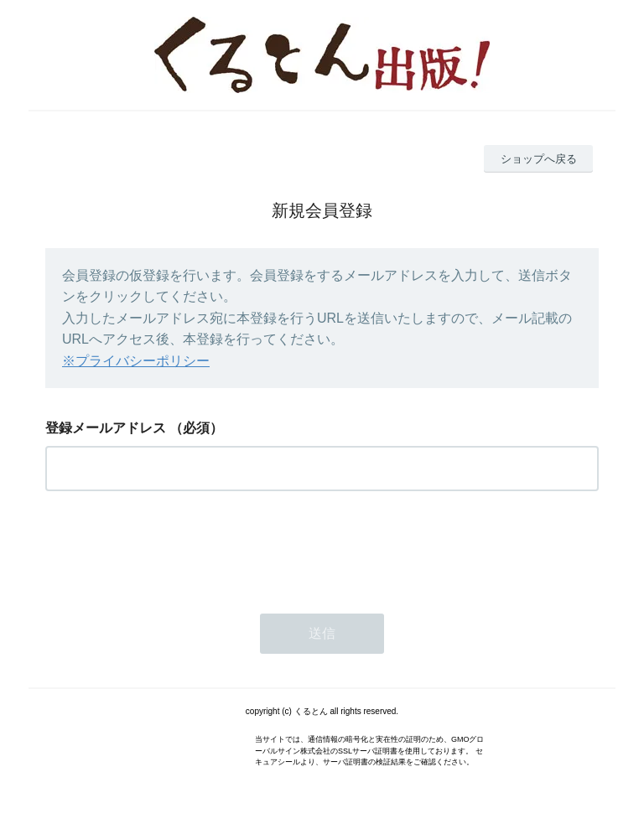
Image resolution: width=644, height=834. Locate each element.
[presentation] (173, 547)
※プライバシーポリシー (136, 361)
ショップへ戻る (539, 159)
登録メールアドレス (106, 428)
